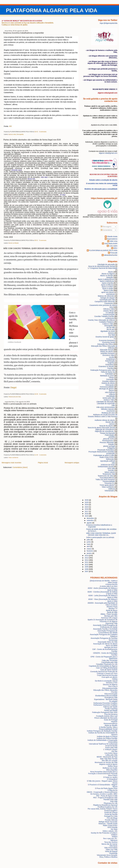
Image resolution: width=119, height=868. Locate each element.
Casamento (109, 303)
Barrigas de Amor (111, 647)
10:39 (36, 394)
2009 (87, 567)
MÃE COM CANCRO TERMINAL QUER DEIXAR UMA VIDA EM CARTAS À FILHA (38, 248)
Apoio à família (107, 283)
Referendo (110, 459)
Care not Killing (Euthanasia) (107, 668)
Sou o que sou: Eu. (110, 838)
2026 (87, 500)
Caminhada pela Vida (109, 662)
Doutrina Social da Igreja (105, 337)
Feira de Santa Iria (108, 372)
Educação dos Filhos (105, 344)
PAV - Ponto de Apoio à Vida (107, 796)
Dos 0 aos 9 (113, 686)
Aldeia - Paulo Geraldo (109, 614)
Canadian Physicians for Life (107, 664)
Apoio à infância (107, 285)
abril (88, 546)
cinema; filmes (109, 311)
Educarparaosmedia (110, 688)
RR (10, 126)
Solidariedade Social (105, 467)
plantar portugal (109, 446)
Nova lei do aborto (106, 426)
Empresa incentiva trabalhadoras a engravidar (24, 33)
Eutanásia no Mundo (106, 366)
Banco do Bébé (112, 646)
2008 (87, 569)
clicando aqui (16, 170)
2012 (87, 560)
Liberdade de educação (105, 402)
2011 (87, 562)
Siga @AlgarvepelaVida (109, 23)
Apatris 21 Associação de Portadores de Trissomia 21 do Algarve (102, 621)
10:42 (36, 132)
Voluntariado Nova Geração (107, 855)
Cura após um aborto (110, 677)
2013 (87, 558)
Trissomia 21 (109, 483)
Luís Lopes (113, 246)
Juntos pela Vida (109, 398)
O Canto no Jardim (110, 777)
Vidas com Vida (112, 850)
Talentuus (114, 840)
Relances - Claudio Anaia (108, 824)
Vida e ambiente (13, 458)
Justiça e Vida (109, 400)
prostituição (111, 454)
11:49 (36, 455)
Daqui (13, 387)
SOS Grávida (112, 827)
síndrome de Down (108, 465)
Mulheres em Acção (110, 768)
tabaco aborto (110, 472)
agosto (89, 523)
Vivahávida (113, 853)
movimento (111, 411)
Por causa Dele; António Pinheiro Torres (102, 809)
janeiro (89, 553)
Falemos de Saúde (110, 707)
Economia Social (109, 342)
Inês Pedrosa (110, 392)
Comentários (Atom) (20, 467)
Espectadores (112, 239)
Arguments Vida (111, 623)
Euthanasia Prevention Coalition (105, 703)
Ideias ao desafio (111, 725)
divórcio (111, 333)
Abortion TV (113, 609)
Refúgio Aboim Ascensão (108, 822)
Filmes (111, 378)
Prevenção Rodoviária (106, 450)
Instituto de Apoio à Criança (107, 736)
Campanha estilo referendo (105, 302)
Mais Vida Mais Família (109, 759)
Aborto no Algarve (108, 274)
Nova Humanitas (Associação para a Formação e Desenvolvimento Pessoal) (103, 773)
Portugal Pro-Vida (111, 816)
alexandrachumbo (111, 255)
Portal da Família (111, 814)
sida (113, 463)
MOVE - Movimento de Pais (107, 757)
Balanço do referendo (106, 296)
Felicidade (109, 374)
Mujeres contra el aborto (108, 764)
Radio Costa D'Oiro (107, 457)
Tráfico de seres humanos (105, 480)
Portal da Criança (111, 812)
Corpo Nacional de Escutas (107, 675)
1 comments (43, 455)
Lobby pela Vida (111, 755)
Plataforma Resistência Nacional (105, 805)
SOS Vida (111, 468)
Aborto (111, 272)
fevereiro (90, 551)
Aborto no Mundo (13, 243)
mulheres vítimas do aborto (105, 420)
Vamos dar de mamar (109, 844)
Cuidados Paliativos (107, 322)
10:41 (36, 240)
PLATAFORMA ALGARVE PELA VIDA (52, 10)
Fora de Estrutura (111, 714)
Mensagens (106, 227)
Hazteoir (114, 722)
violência (112, 489)
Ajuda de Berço (112, 610)
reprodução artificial (108, 461)
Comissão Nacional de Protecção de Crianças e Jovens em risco (104, 672)
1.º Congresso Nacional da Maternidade (102, 268)
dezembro (91, 518)
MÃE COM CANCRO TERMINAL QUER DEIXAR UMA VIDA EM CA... (101, 534)
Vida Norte (113, 846)
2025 (87, 502)
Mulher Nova (113, 766)
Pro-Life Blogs (112, 818)
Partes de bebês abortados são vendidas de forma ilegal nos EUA (32, 140)
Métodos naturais (107, 409)
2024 (87, 505)
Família (110, 368)
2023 (87, 507)
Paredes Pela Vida (110, 800)
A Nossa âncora (111, 584)
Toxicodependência (107, 478)
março (89, 549)
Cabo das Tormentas (110, 660)
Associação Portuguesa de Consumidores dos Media (107, 632)
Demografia (20, 134)
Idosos (111, 391)
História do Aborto (108, 383)
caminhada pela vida (107, 300)
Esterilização (110, 361)
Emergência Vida (111, 698)
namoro (112, 424)
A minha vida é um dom (109, 586)
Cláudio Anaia (112, 237)
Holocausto (110, 385)
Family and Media (111, 711)
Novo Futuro (113, 775)
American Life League (109, 618)
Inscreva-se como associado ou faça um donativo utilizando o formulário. (28, 23)
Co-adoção (110, 313)
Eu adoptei (113, 701)
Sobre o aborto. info (110, 831)
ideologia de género (107, 389)
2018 (87, 509)
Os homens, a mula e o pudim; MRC (104, 794)
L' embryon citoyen (110, 749)
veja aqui (44, 177)
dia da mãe (111, 327)
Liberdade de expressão (106, 404)
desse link (31, 179)
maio (89, 544)
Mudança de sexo (108, 413)
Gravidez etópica (109, 381)
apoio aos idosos (108, 292)
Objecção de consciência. (104, 431)
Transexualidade (109, 481)
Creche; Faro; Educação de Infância (101, 320)
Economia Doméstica (107, 340)
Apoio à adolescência (106, 279)
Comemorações (109, 315)
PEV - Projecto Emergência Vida (105, 798)
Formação (110, 379)
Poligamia (111, 448)
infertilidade (111, 396)
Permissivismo (108, 441)
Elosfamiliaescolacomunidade (106, 696)
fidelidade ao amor (107, 376)
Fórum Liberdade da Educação (106, 718)
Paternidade (109, 435)
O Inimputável (112, 779)
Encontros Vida (108, 355)
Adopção (110, 277)
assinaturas (111, 294)
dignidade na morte (108, 331)
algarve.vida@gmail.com (108, 153)
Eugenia (111, 363)
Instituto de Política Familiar (107, 738)
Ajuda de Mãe (112, 612)
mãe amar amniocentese (106, 407)
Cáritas (115, 679)
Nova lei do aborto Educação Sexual (101, 428)
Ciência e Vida (109, 309)
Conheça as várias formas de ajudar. (15, 25)
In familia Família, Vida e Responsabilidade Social (108, 728)
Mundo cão (110, 422)
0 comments (43, 132)
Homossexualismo (110, 723)
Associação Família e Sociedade (105, 629)
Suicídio (111, 470)
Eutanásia (109, 365)
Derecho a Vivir (112, 683)
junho (89, 542)
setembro (90, 520)
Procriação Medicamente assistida (101, 452)
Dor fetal (112, 335)
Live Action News (111, 753)
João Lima (113, 241)
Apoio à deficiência (107, 281)
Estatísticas (111, 359)
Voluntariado (109, 491)
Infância (112, 394)
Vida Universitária (111, 848)
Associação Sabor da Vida (107, 642)
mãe (113, 405)
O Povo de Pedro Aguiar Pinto (106, 788)
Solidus (115, 837)
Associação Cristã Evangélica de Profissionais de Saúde (105, 626)
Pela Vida (114, 801)
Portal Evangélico (111, 811)
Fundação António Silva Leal (107, 716)
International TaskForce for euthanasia (103, 744)
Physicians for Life (111, 803)
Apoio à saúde (108, 289)
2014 (87, 556)
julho (89, 540)
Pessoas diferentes (107, 442)
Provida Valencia (111, 820)
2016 (87, 514)
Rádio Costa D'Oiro (110, 825)
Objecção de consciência (105, 429)
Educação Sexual (106, 350)
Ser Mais (114, 829)
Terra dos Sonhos (111, 842)
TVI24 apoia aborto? (107, 485)
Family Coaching (111, 709)
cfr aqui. (63, 195)
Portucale (114, 253)
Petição (111, 444)
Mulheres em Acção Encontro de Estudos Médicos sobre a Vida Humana (103, 416)
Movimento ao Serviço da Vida (106, 762)
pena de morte (108, 439)
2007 (87, 571)
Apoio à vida (12, 134)
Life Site (114, 751)
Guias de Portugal (111, 720)
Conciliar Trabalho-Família (104, 316)
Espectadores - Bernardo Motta (106, 699)
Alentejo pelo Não (111, 616)
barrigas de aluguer (108, 298)
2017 (87, 511)
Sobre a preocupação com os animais (20, 404)
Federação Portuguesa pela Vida (103, 370)
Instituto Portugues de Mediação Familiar (102, 731)
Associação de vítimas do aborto (105, 644)
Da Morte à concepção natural (106, 681)
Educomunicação (111, 694)
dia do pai (110, 329)
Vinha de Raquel (111, 851)
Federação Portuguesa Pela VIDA (105, 712)
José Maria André (111, 243)
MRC (115, 248)
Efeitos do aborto (107, 352)
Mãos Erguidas (112, 770)
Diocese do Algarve (110, 685)
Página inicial (43, 463)
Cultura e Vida (108, 324)
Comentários (107, 230)
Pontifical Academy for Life (107, 807)
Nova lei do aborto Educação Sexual (102, 266)
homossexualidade (107, 387)
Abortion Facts (112, 607)
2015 (87, 516)
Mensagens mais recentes (11, 463)
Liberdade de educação (106, 264)
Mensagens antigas (72, 463)
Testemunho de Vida (15, 397)
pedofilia (112, 437)
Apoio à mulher (107, 287)
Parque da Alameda (107, 433)
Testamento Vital (109, 474)
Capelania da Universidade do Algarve (103, 666)
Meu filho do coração (110, 761)
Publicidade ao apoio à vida (104, 455)
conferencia (110, 318)
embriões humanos (108, 353)
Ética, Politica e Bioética (108, 857)
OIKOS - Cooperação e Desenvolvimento (102, 792)
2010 (87, 565)
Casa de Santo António (109, 670)
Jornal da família (111, 746)
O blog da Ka (112, 790)
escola (112, 357)
